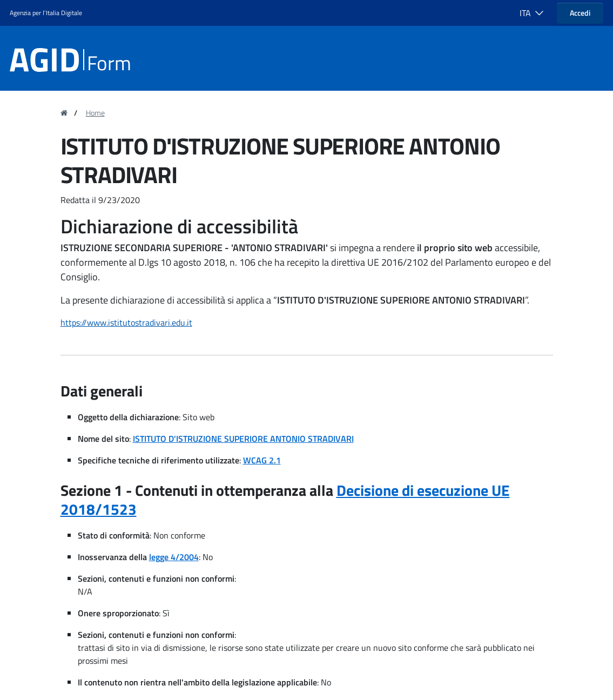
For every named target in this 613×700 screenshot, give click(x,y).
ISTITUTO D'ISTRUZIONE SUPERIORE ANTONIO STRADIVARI (243, 439)
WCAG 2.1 (262, 460)
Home (95, 113)
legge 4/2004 (174, 557)
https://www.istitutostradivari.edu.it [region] (126, 322)
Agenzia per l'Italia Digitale (46, 13)
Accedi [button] (580, 13)
